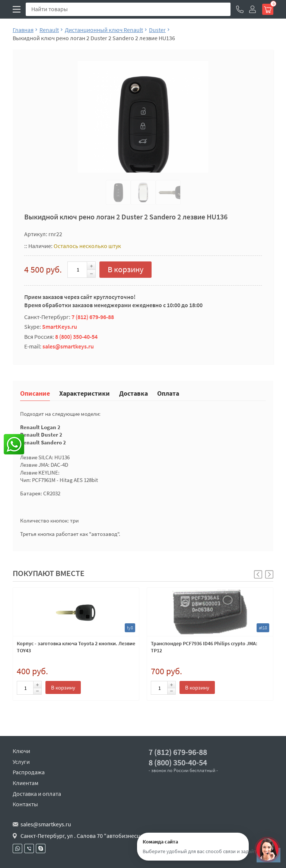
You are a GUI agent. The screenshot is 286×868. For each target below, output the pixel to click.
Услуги (21, 762)
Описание (35, 393)
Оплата (168, 393)
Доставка (134, 393)
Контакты (25, 804)
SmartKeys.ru (60, 327)
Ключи (21, 751)
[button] (269, 574)
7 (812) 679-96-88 (93, 317)
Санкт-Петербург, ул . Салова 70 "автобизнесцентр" (88, 836)
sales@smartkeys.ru (68, 346)
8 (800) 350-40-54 (76, 337)
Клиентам (26, 783)
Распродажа (29, 772)
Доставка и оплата (37, 794)
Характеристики (85, 393)
